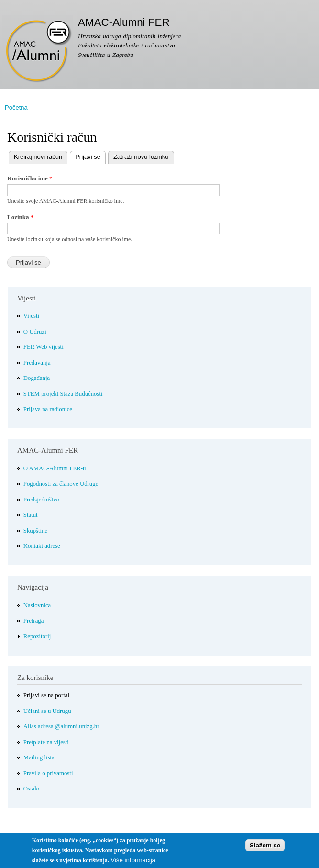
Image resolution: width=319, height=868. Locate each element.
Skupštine (35, 531)
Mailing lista (39, 757)
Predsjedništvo (41, 500)
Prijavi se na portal (46, 695)
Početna (16, 107)
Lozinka (20, 217)
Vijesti (31, 316)
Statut (31, 515)
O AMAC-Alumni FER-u (55, 468)
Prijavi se (85, 156)
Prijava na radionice (48, 409)
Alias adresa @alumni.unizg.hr (61, 726)
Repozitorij (37, 636)
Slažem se (265, 848)
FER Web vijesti (44, 347)
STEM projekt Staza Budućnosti (63, 394)
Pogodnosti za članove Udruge (61, 484)
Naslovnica (37, 605)
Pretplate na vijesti (46, 742)
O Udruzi (35, 332)
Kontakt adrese (42, 546)
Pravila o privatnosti (48, 773)
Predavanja (37, 363)
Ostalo (31, 789)
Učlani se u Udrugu (47, 711)
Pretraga (34, 621)
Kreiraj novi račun (38, 157)
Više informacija (133, 863)
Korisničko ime (30, 178)
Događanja (37, 378)
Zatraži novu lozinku (141, 157)
